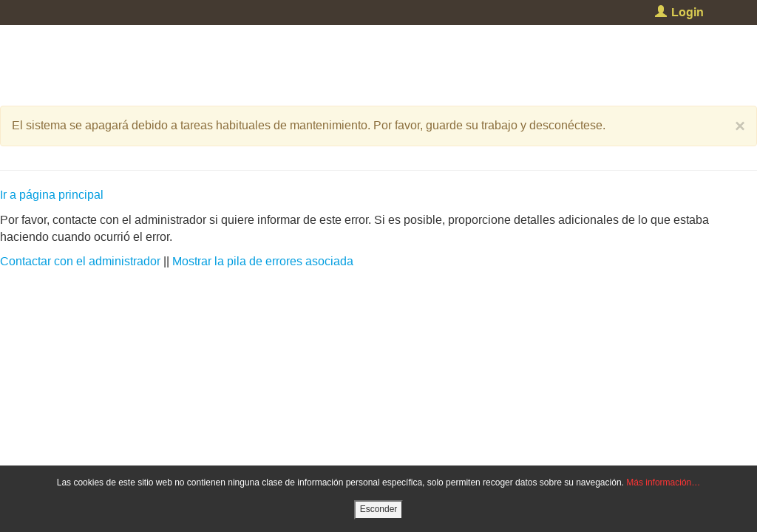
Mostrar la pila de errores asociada (263, 261)
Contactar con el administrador (80, 261)
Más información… (663, 482)
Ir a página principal (52, 195)
